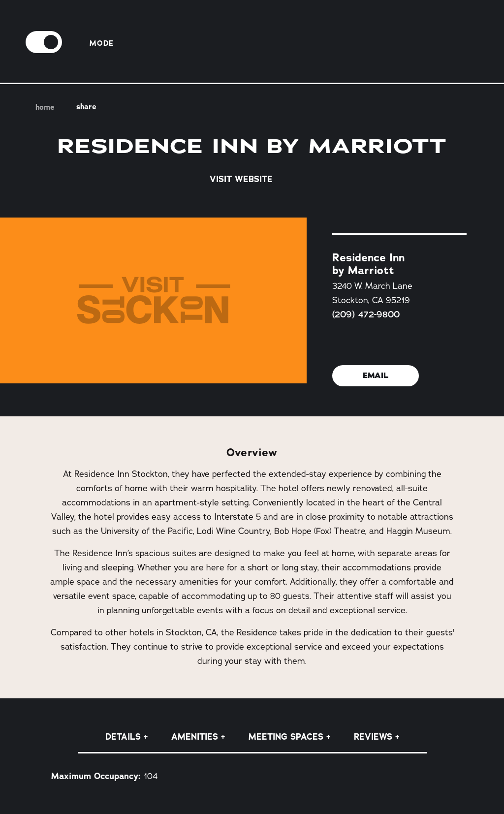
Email (376, 376)
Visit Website (252, 179)
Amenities (195, 736)
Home (42, 108)
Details (123, 736)
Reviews (373, 736)
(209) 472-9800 (366, 314)
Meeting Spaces (286, 736)
